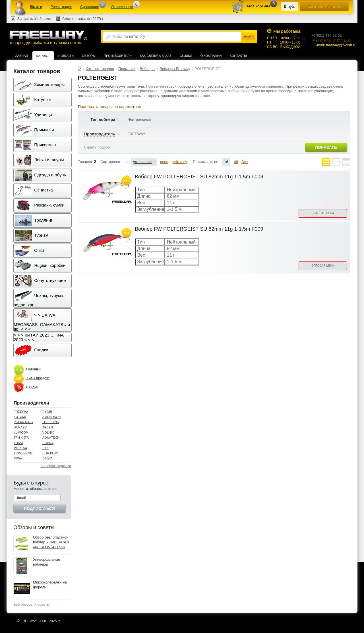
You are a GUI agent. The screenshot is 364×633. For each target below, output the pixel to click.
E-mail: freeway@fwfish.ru (335, 45)
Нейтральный (139, 119)
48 (236, 162)
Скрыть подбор (97, 147)
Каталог (43, 56)
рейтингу (179, 162)
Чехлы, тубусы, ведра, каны (39, 299)
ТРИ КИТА (21, 438)
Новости (66, 56)
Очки (29, 251)
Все (245, 162)
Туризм (32, 236)
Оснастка (34, 190)
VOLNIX (48, 432)
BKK (45, 448)
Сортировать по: (114, 162)
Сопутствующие (40, 281)
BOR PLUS (50, 453)
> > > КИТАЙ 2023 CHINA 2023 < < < (39, 337)
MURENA (20, 448)
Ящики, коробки (40, 266)
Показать (326, 147)
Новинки (33, 369)
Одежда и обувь (40, 175)
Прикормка (35, 145)
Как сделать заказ (156, 56)
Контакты (238, 56)
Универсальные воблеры (46, 562)
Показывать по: (206, 162)
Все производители (56, 466)
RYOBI (47, 412)
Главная (21, 56)
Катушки (33, 100)
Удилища (33, 115)
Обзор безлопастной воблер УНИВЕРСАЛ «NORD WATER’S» (51, 542)
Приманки (34, 130)
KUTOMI (20, 417)
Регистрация (61, 7)
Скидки (186, 56)
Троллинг (34, 220)
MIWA (18, 458)
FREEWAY (21, 412)
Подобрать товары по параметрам (110, 107)
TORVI (18, 443)
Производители (118, 56)
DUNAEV (20, 427)
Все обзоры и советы (31, 604)
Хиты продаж (38, 378)
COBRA (48, 443)
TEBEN (48, 427)
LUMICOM (21, 432)
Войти (36, 7)
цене (164, 162)
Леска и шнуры (39, 160)
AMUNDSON (51, 417)
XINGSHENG (23, 453)
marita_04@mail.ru (336, 40)
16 (226, 162)
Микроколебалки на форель (50, 585)
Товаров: (85, 162)
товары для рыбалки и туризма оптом (48, 37)
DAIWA (47, 458)
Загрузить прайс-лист (34, 19)
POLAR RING (23, 422)
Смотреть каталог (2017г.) (83, 19)
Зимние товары (40, 85)
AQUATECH (51, 438)
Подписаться (39, 508)
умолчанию (143, 162)
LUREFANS (51, 422)
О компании (211, 56)
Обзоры (89, 56)
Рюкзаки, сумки (40, 205)
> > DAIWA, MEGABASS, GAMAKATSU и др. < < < (42, 321)
